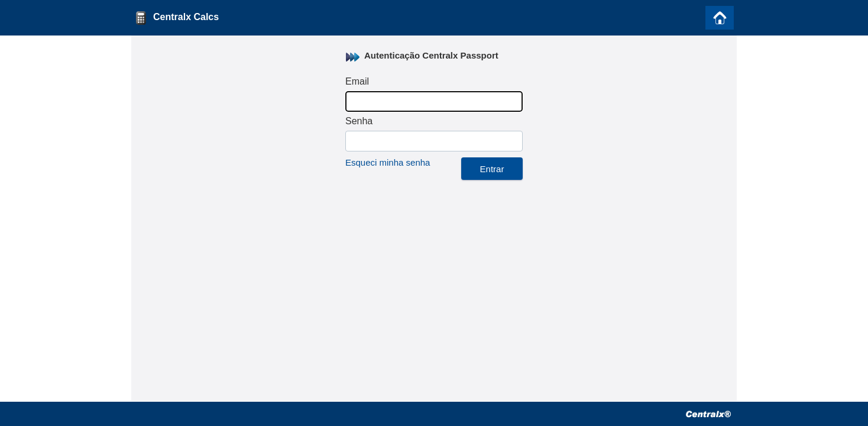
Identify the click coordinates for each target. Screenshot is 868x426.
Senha (359, 121)
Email (357, 81)
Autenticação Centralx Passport (431, 55)
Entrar (492, 169)
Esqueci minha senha (388, 162)
